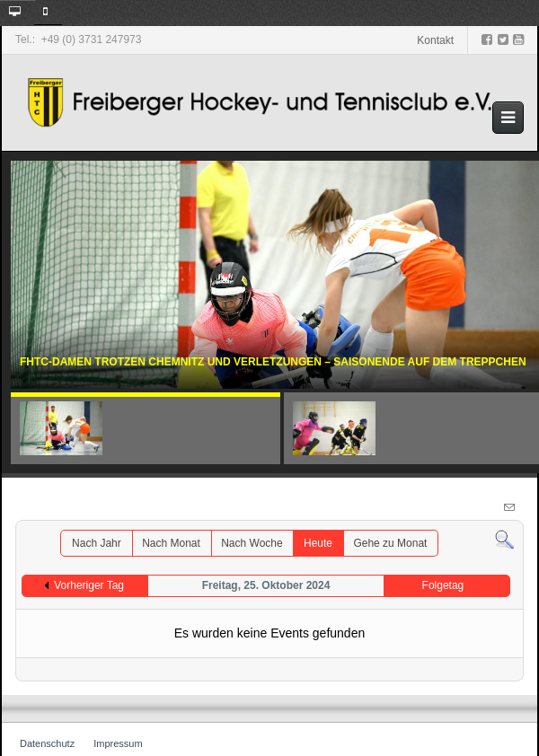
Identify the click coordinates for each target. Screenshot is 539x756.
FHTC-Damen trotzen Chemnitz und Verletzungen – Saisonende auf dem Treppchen (273, 365)
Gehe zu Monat (390, 543)
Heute (318, 543)
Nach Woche (252, 543)
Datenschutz (47, 743)
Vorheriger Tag (89, 585)
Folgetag (443, 585)
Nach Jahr (97, 543)
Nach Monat (171, 543)
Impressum (118, 743)
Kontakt (435, 40)
